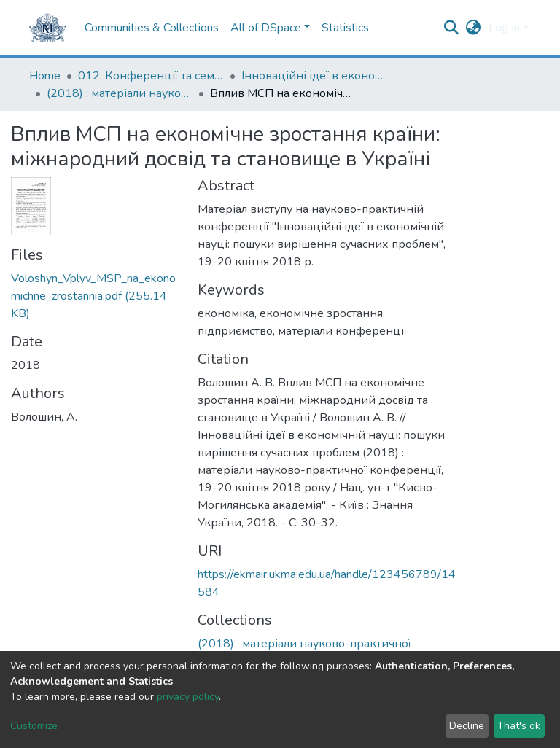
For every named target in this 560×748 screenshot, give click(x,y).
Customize (34, 726)
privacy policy (188, 697)
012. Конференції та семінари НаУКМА (151, 76)
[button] (474, 28)
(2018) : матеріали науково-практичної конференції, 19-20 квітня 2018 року (120, 93)
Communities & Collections (152, 28)
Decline (467, 726)
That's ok (519, 726)
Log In (504, 28)
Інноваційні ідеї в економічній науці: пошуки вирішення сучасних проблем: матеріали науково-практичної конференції (314, 76)
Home (45, 76)
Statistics (345, 28)
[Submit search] (452, 28)
